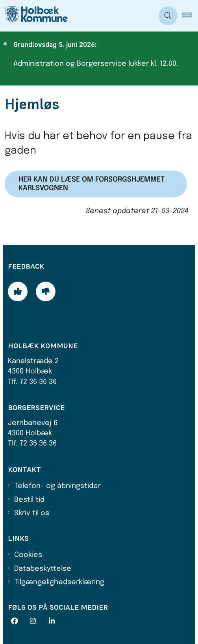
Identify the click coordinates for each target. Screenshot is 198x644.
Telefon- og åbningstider (57, 486)
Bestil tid (29, 500)
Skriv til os (32, 513)
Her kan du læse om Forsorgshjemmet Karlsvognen (92, 184)
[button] (190, 16)
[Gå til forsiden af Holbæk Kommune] (77, 16)
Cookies (28, 555)
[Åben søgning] (168, 16)
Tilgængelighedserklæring (59, 582)
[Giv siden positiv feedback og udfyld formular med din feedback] (18, 291)
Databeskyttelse (43, 569)
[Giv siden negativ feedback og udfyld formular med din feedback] (46, 291)
